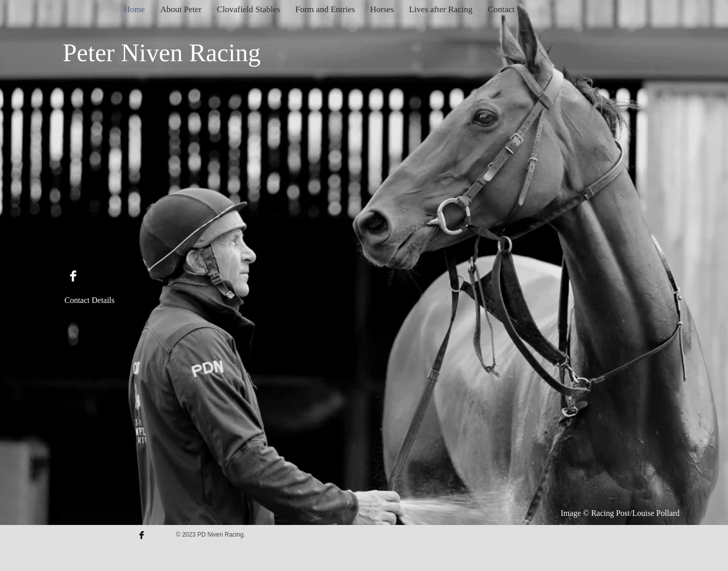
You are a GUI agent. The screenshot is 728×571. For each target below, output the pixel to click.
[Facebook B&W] (73, 276)
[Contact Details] (89, 300)
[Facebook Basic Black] (142, 535)
